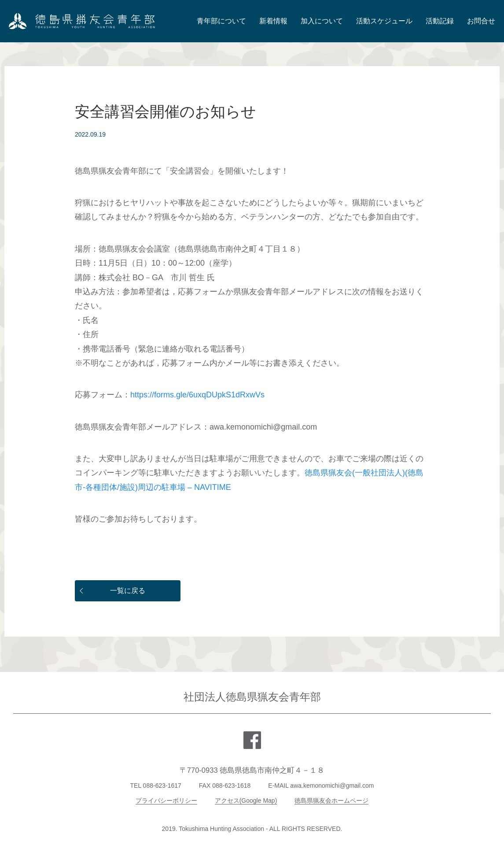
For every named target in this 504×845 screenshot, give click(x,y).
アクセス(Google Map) (246, 801)
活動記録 (440, 21)
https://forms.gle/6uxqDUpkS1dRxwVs (197, 395)
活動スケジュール (384, 21)
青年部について (221, 21)
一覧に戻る (111, 591)
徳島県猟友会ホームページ (331, 801)
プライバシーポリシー (166, 801)
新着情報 (273, 21)
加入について (322, 21)
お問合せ (481, 21)
